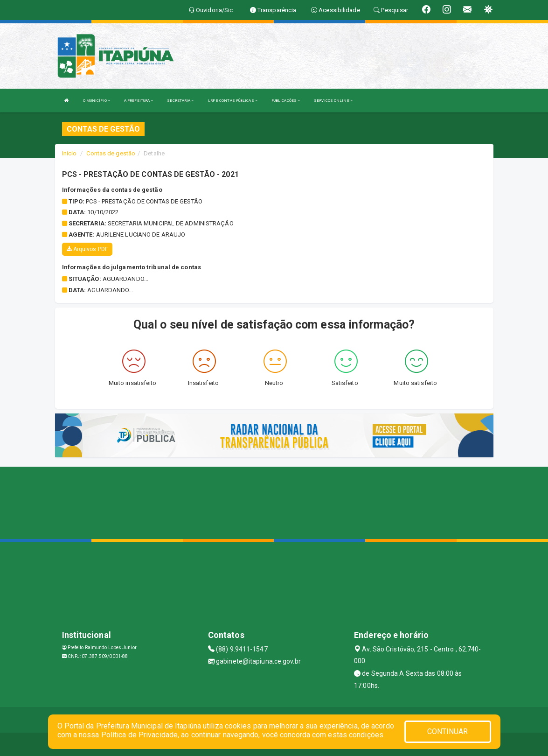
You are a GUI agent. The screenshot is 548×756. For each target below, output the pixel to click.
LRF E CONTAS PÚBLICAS (233, 101)
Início (69, 153)
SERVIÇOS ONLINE (333, 101)
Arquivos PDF (87, 249)
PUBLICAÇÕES (286, 101)
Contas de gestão (111, 153)
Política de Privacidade (139, 735)
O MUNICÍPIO (97, 101)
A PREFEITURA (139, 101)
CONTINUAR (448, 731)
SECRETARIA (180, 101)
